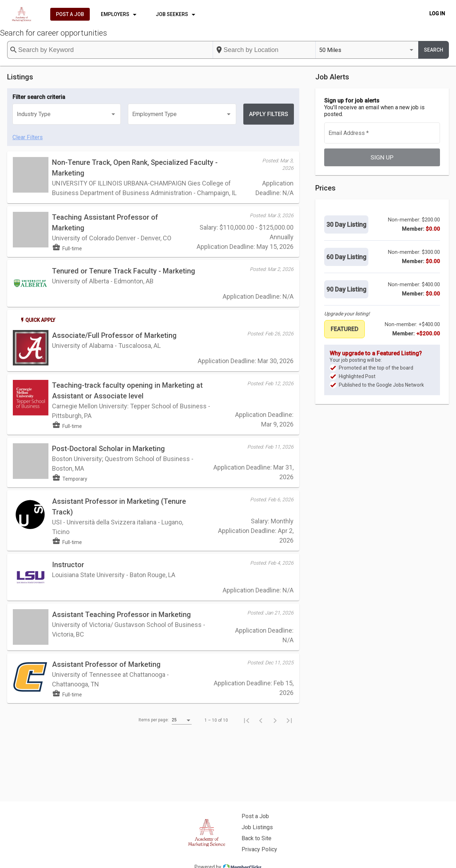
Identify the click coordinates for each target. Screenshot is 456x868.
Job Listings (257, 827)
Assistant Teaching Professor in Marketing (121, 615)
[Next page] (275, 720)
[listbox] (367, 50)
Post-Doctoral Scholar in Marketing (108, 449)
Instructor (68, 565)
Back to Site (256, 838)
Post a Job (255, 816)
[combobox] (264, 50)
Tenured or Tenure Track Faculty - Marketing (124, 271)
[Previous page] (261, 720)
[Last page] (289, 720)
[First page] (247, 720)
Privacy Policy (259, 849)
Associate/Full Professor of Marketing (114, 335)
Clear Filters (28, 137)
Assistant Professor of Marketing (106, 664)
